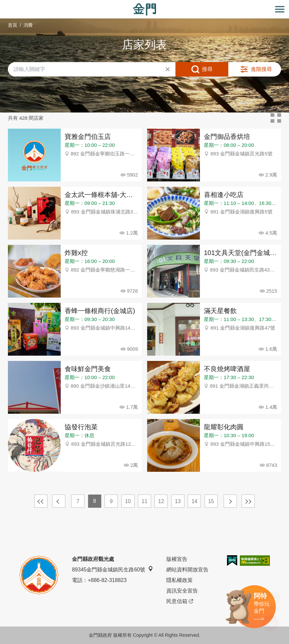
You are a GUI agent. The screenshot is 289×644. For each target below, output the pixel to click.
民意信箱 (180, 601)
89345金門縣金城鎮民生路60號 (112, 569)
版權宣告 (177, 559)
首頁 (13, 25)
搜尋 (207, 69)
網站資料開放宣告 (187, 570)
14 (194, 501)
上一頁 (59, 501)
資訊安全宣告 (182, 591)
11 (144, 501)
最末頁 (248, 501)
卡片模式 (276, 118)
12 (161, 501)
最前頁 (41, 501)
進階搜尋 (261, 69)
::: (2, 4)
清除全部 (168, 69)
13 (178, 501)
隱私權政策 (179, 580)
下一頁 (230, 501)
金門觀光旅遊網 (144, 9)
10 (128, 501)
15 (211, 501)
